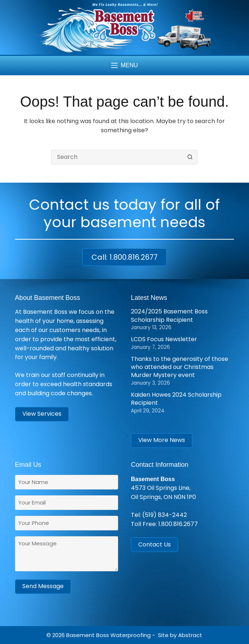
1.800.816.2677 (178, 524)
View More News (162, 440)
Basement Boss (88, 635)
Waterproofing (131, 635)
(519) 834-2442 (165, 515)
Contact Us (154, 544)
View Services (42, 414)
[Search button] (190, 157)
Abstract (190, 635)
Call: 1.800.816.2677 (124, 257)
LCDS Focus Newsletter (164, 339)
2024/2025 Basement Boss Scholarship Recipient (169, 315)
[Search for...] (117, 157)
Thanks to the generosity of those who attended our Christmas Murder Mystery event (180, 367)
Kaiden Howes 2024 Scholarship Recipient (176, 399)
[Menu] (124, 66)
